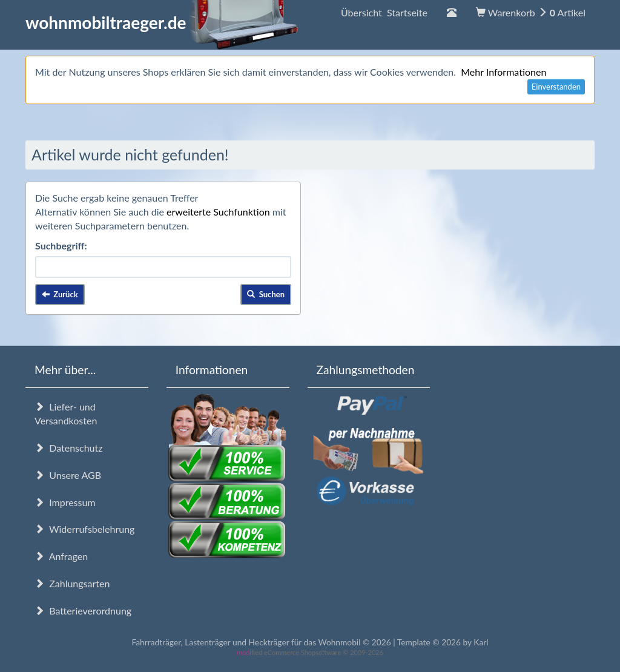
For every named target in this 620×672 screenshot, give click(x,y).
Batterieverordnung (83, 611)
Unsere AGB (68, 475)
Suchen (266, 294)
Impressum (65, 502)
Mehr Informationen (503, 72)
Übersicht (384, 12)
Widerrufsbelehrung (84, 529)
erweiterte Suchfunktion (218, 212)
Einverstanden (556, 87)
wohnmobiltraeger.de (162, 22)
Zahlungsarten (72, 583)
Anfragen (61, 556)
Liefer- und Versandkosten (66, 413)
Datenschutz (68, 448)
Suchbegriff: (61, 245)
